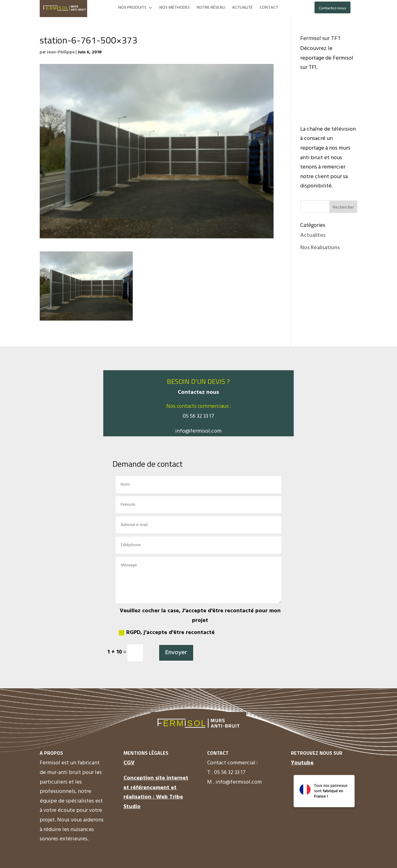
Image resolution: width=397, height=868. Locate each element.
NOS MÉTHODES (175, 8)
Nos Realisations (320, 248)
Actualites (313, 235)
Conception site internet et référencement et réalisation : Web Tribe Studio (156, 792)
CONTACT (269, 8)
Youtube (302, 763)
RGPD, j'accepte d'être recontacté (167, 633)
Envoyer (176, 653)
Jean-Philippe (61, 52)
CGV (129, 763)
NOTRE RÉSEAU (211, 8)
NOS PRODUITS (132, 8)
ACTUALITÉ (242, 8)
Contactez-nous (332, 8)
